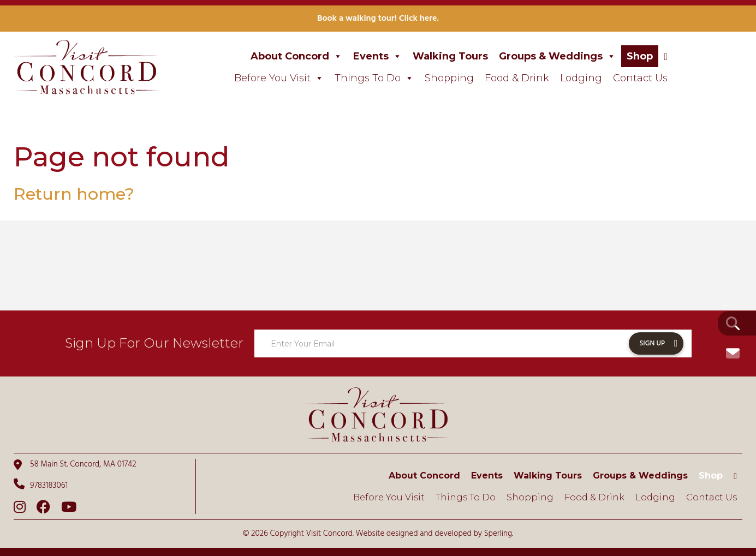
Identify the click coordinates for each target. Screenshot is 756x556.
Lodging (581, 78)
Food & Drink (517, 78)
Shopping (449, 78)
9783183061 (41, 485)
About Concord (296, 56)
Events (377, 56)
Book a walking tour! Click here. (378, 19)
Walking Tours (450, 56)
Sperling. (499, 534)
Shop (640, 56)
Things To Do (374, 78)
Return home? (74, 194)
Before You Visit (279, 78)
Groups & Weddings (557, 56)
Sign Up (653, 343)
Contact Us (640, 78)
